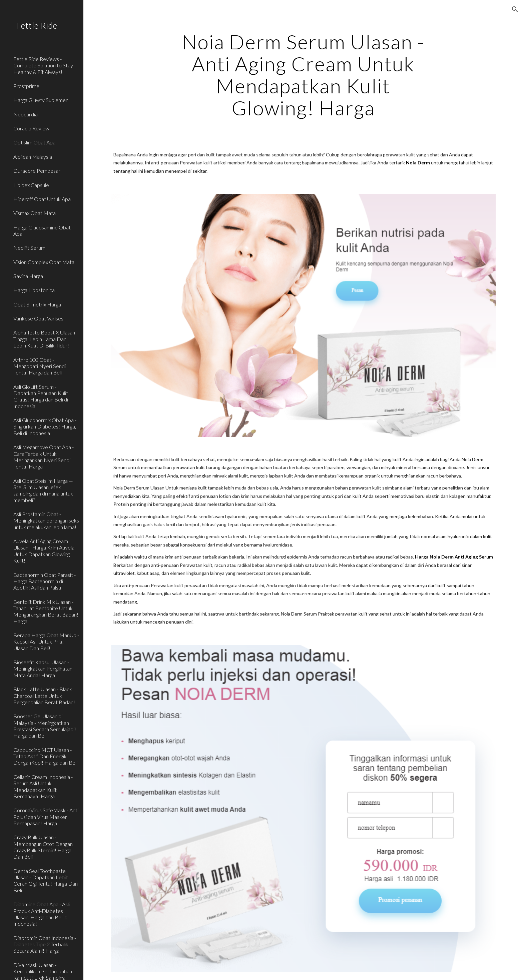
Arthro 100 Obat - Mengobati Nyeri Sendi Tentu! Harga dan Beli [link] (40, 366)
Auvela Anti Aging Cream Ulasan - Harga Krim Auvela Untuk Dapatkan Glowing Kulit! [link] (44, 551)
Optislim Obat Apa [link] (34, 142)
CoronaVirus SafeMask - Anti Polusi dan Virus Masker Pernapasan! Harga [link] (46, 817)
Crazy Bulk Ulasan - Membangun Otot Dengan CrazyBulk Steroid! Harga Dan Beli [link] (43, 847)
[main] (303, 75)
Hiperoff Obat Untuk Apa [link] (42, 199)
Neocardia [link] (26, 114)
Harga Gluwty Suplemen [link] (41, 100)
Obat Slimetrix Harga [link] (37, 304)
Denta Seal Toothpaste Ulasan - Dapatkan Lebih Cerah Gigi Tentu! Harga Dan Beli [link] (46, 880)
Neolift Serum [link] (29, 248)
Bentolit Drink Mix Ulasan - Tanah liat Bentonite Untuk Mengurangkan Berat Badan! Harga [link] (46, 611)
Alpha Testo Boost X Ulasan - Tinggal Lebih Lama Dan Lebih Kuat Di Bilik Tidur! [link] (46, 339)
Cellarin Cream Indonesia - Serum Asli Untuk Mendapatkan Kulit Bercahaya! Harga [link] (43, 786)
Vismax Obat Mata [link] (35, 213)
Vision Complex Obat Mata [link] (44, 262)
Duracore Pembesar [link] (37, 171)
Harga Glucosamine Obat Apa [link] (42, 230)
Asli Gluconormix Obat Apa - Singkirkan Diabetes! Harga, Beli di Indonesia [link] (45, 426)
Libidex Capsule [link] (31, 185)
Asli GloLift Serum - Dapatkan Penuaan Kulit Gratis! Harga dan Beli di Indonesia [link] (41, 396)
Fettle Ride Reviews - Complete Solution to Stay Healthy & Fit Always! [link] (43, 65)
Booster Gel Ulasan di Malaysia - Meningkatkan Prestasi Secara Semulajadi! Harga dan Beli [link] (45, 726)
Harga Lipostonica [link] (34, 290)
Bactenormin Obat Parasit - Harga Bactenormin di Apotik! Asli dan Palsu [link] (45, 581)
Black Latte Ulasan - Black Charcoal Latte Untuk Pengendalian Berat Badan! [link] (44, 696)
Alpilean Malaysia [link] (33, 157)
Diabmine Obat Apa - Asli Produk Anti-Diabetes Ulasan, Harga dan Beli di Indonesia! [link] (42, 914)
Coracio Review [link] (31, 128)
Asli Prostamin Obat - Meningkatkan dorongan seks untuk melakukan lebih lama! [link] (46, 521)
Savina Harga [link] (28, 276)
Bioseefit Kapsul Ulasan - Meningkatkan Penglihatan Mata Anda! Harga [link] (43, 669)
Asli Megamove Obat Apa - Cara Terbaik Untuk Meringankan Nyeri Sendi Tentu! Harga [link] (44, 457)
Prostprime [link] (26, 86)
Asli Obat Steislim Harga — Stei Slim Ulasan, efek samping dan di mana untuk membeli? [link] (43, 490)
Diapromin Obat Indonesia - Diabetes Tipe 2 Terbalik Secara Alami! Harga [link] (45, 944)
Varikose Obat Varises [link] (38, 318)
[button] (515, 9)
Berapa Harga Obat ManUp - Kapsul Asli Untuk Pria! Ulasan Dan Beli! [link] (46, 642)
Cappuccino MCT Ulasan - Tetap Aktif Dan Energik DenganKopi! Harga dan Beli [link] (45, 756)
